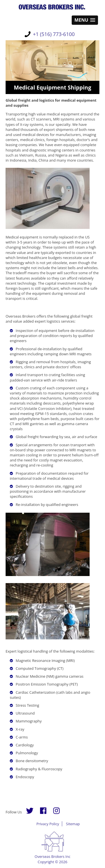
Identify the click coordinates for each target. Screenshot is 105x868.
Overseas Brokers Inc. (53, 7)
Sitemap (73, 824)
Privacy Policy (48, 824)
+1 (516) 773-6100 (54, 34)
